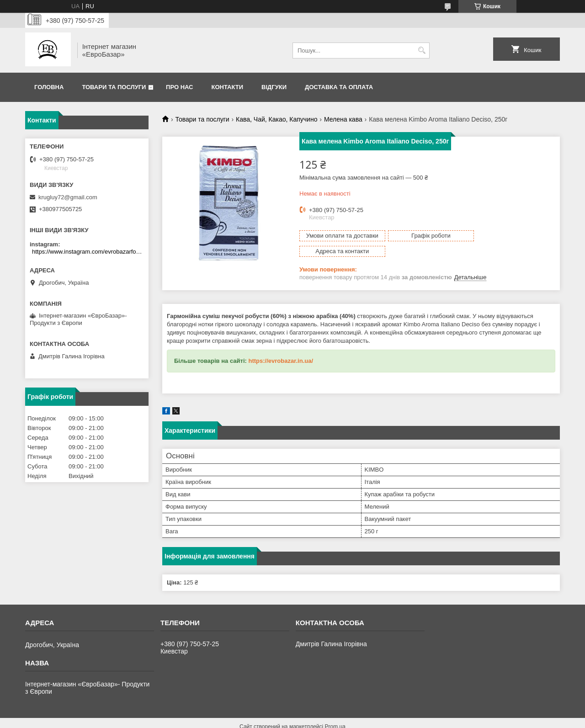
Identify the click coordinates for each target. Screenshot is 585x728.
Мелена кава (343, 119)
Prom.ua (335, 711)
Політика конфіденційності (395, 719)
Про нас (179, 87)
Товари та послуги (114, 87)
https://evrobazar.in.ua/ (281, 345)
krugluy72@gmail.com (68, 197)
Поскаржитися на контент (324, 719)
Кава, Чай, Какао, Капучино (277, 119)
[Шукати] (422, 50)
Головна (49, 87)
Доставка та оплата (339, 87)
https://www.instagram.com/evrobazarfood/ (88, 252)
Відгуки (274, 87)
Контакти (228, 87)
